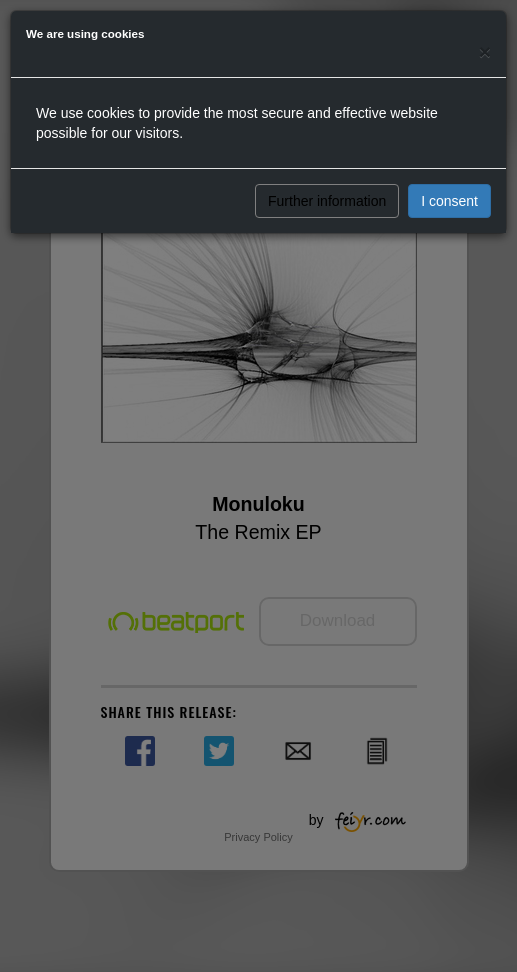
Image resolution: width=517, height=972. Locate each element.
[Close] (485, 51)
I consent (449, 201)
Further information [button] (327, 201)
